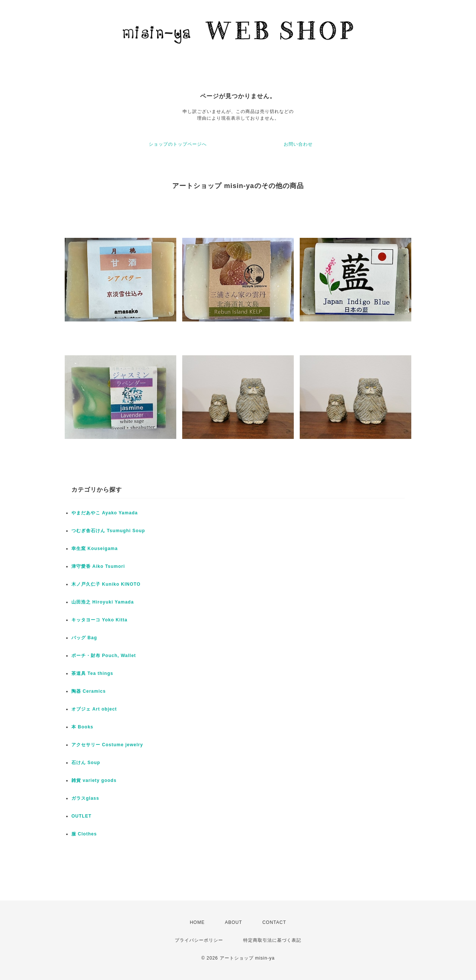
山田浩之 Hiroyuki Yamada (103, 602)
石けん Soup (86, 763)
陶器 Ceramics (89, 691)
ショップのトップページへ (178, 144)
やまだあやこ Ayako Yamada (104, 513)
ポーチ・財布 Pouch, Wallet (104, 656)
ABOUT (234, 922)
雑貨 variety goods (94, 780)
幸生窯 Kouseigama (95, 549)
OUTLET (81, 816)
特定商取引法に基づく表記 (272, 940)
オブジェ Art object (94, 709)
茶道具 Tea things (92, 673)
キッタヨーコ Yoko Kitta (99, 620)
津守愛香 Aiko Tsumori (98, 566)
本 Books (82, 727)
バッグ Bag (84, 638)
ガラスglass (85, 798)
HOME (197, 922)
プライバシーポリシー (199, 940)
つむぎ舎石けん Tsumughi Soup (108, 531)
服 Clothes (84, 834)
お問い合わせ (298, 144)
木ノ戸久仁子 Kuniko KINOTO (106, 584)
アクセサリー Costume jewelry (107, 745)
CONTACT (274, 922)
